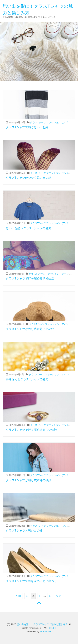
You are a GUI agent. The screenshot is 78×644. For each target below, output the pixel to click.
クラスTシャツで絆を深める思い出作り (31, 581)
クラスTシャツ (38, 122)
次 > (58, 596)
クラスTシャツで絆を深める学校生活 (30, 278)
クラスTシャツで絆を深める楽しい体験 (31, 430)
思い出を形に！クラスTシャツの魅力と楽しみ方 (42, 624)
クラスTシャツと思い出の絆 (24, 531)
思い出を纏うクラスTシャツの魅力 (29, 228)
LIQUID (52, 628)
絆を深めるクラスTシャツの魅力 (27, 379)
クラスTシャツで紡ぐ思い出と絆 (27, 127)
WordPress (46, 631)
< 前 (19, 596)
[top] (39, 604)
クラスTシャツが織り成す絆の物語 (29, 480)
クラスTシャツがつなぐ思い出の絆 (29, 178)
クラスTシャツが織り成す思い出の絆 (30, 329)
